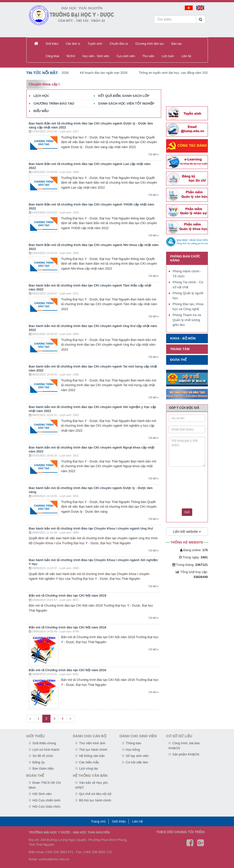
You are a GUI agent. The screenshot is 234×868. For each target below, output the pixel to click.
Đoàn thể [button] (178, 360)
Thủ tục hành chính (93, 750)
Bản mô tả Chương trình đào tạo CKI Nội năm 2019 (68, 596)
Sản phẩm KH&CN (186, 754)
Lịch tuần (168, 56)
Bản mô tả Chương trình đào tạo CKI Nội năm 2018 (68, 627)
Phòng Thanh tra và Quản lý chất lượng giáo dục (187, 320)
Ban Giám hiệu (43, 768)
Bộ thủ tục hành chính (95, 800)
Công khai (52, 56)
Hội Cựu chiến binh (47, 800)
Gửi (187, 512)
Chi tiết (154, 154)
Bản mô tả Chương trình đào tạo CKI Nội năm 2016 (68, 670)
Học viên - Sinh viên (96, 56)
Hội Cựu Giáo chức (47, 806)
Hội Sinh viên (42, 794)
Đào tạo (177, 44)
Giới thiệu (52, 44)
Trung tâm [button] (180, 349)
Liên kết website (187, 532)
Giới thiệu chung (44, 743)
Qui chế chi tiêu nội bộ (95, 794)
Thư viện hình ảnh (92, 743)
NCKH (71, 56)
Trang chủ (98, 821)
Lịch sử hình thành (46, 750)
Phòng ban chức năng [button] (185, 258)
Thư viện (148, 56)
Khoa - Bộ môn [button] (183, 338)
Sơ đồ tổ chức (43, 756)
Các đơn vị (73, 44)
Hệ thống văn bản (92, 756)
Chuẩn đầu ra (119, 44)
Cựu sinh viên (126, 56)
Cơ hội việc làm (137, 762)
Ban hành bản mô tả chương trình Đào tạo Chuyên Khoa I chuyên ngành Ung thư (91, 528)
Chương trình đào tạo (150, 44)
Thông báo (134, 743)
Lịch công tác (89, 768)
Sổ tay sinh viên (137, 756)
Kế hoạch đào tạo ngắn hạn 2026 (107, 73)
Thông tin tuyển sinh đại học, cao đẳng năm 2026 (177, 73)
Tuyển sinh (95, 44)
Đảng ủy (39, 762)
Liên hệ (187, 56)
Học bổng (133, 750)
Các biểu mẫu (89, 762)
